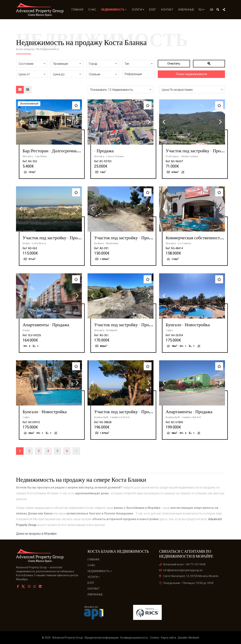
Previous (21, 122)
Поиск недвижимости (191, 74)
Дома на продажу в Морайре (36, 534)
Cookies (155, 638)
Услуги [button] (138, 10)
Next (77, 122)
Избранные (186, 10)
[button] (120, 90)
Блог (153, 10)
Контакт (167, 10)
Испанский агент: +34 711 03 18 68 (182, 564)
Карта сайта (169, 638)
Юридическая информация (102, 638)
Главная (77, 10)
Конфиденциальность (134, 638)
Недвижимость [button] (114, 10)
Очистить (174, 64)
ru (201, 10)
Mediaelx (194, 638)
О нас (92, 10)
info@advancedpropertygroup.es (181, 570)
